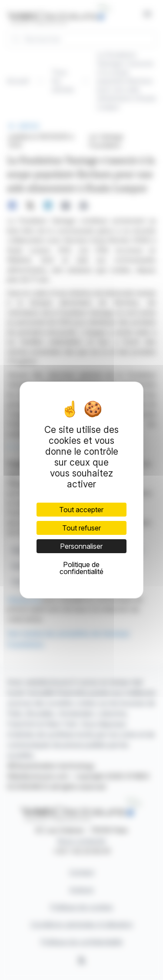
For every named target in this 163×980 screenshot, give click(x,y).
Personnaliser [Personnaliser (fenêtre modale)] (81, 546)
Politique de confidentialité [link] (81, 568)
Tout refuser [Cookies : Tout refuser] (81, 528)
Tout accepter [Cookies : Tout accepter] (81, 510)
